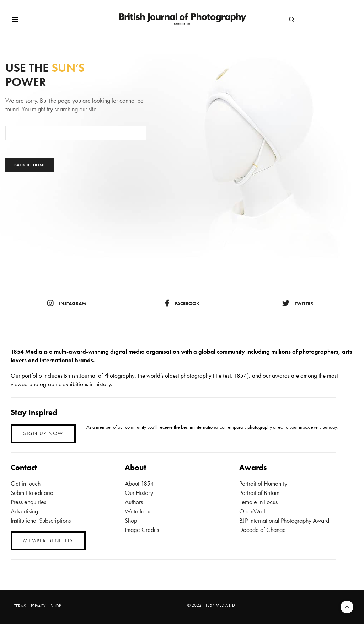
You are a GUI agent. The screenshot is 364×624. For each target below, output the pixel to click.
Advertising (24, 511)
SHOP (56, 606)
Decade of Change (263, 530)
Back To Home (30, 165)
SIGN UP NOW (43, 433)
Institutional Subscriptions (41, 520)
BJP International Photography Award (284, 520)
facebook (182, 303)
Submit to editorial (33, 493)
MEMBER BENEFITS (48, 540)
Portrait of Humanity (263, 483)
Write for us (139, 511)
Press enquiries (28, 502)
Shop (131, 520)
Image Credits (142, 530)
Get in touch (26, 483)
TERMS (20, 606)
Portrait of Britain (259, 493)
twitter (298, 303)
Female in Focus (258, 502)
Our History (139, 493)
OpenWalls (253, 511)
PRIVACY (38, 606)
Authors (134, 502)
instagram (67, 303)
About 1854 (139, 483)
